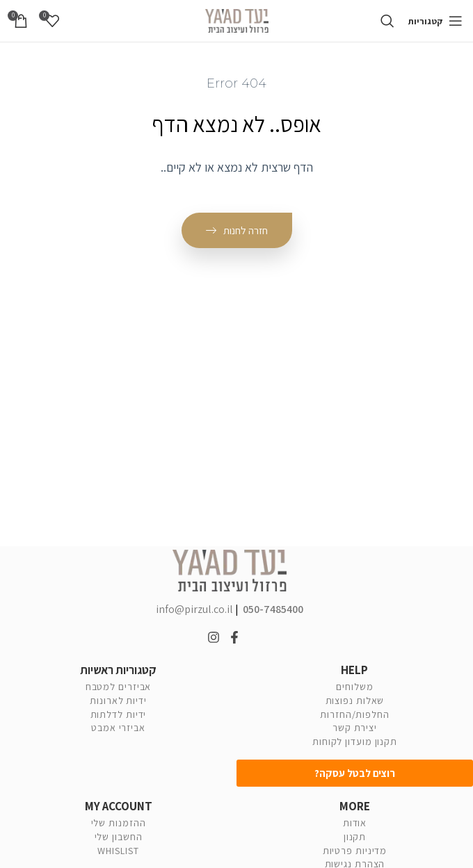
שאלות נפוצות (355, 701)
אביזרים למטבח (118, 687)
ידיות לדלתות (118, 714)
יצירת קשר (355, 728)
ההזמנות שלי (119, 823)
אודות (355, 823)
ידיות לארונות (119, 701)
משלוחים (355, 687)
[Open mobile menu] (437, 21)
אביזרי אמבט (118, 728)
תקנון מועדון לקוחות (355, 742)
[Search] (390, 21)
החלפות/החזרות (355, 714)
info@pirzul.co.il (195, 609)
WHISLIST (118, 851)
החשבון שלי (118, 837)
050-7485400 (272, 609)
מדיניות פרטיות (354, 851)
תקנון (355, 837)
